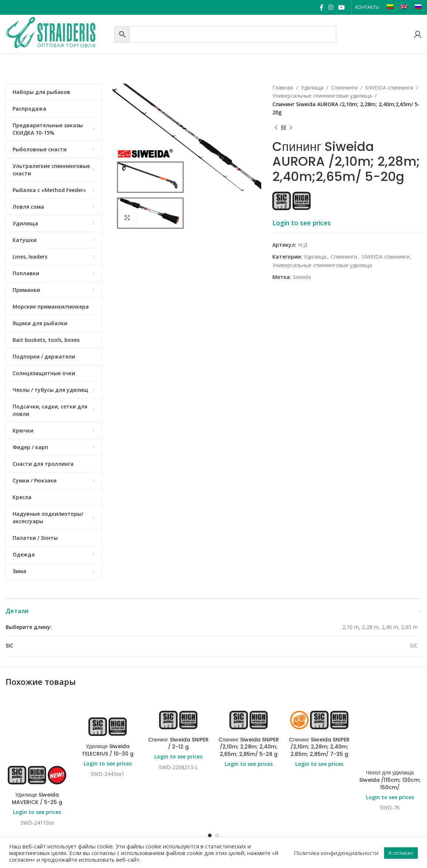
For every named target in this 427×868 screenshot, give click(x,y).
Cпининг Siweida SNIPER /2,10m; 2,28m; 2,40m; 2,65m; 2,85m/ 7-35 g (319, 747)
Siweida (302, 277)
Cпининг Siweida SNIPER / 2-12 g (178, 743)
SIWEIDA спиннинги (389, 88)
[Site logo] (58, 33)
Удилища (312, 88)
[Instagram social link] (331, 7)
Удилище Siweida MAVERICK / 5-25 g (37, 798)
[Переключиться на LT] (390, 7)
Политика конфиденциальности (336, 853)
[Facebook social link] (321, 7)
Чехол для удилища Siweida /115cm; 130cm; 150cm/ (390, 762)
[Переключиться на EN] (404, 7)
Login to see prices (302, 223)
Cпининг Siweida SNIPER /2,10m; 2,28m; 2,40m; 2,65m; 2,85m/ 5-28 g (249, 747)
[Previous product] (276, 128)
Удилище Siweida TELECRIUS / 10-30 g (108, 750)
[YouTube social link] (342, 7)
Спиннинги (344, 88)
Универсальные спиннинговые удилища (322, 96)
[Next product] (291, 128)
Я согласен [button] (401, 853)
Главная (283, 88)
